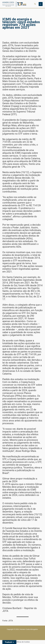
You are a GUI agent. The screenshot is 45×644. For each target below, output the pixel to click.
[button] (35, 4)
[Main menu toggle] (41, 4)
